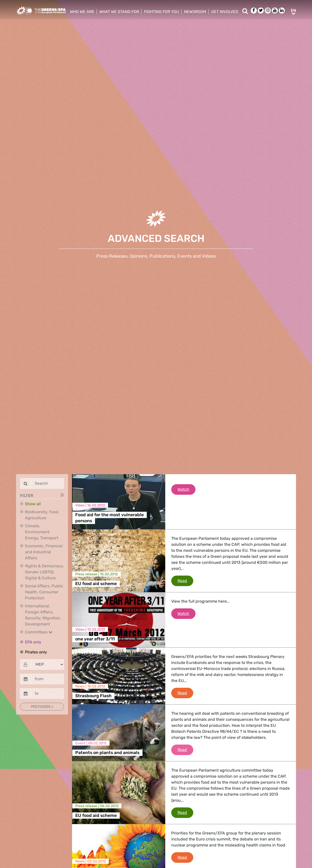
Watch (186, 489)
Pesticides (41, 707)
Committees (39, 632)
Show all (33, 504)
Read (185, 580)
